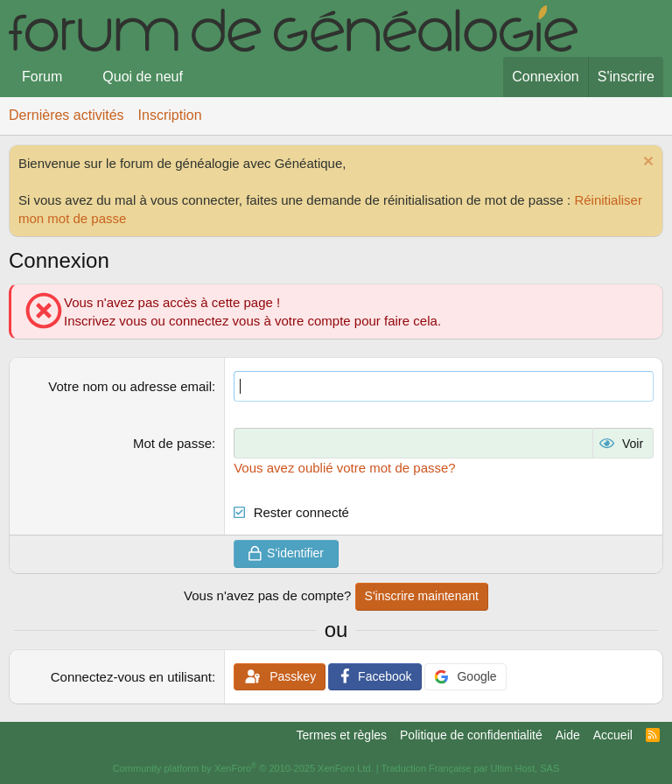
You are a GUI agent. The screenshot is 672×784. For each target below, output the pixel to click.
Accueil (613, 735)
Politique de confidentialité (471, 735)
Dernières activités (66, 115)
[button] (77, 77)
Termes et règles (342, 735)
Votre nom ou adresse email (130, 386)
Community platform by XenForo (243, 768)
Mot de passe (172, 443)
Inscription (170, 115)
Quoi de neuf (143, 77)
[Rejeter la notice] (646, 163)
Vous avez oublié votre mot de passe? (345, 468)
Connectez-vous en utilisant (131, 677)
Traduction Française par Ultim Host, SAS (470, 768)
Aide (568, 735)
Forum (42, 77)
